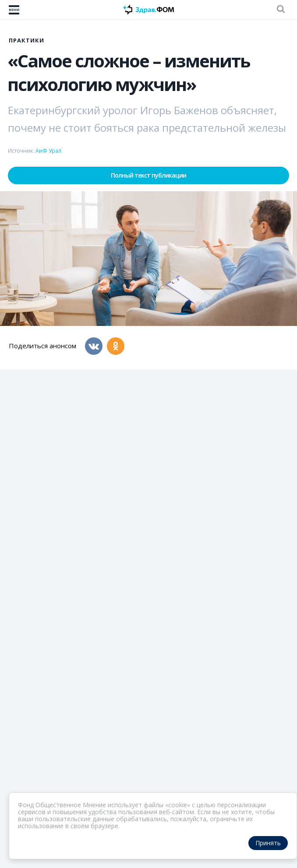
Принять (268, 843)
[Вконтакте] (94, 346)
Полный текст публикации (148, 175)
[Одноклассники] (116, 346)
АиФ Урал (48, 151)
